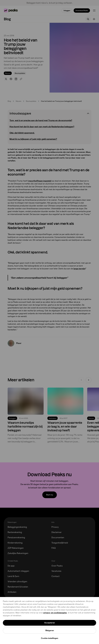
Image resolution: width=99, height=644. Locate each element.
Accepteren (50, 623)
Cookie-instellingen (50, 638)
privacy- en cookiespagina (55, 613)
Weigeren (50, 630)
